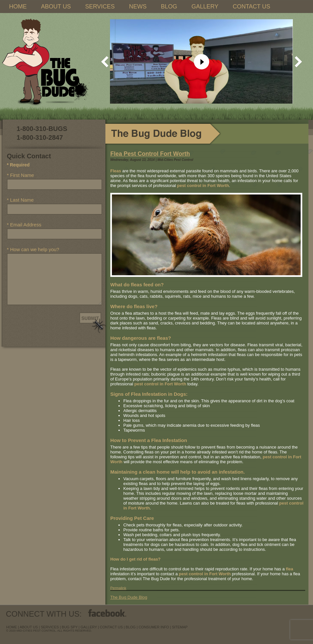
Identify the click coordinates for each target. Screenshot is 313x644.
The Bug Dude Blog (129, 597)
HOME (18, 7)
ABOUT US (56, 7)
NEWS (138, 7)
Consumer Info (154, 627)
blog (131, 627)
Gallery (89, 627)
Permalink (118, 588)
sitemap (180, 627)
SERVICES (100, 7)
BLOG (169, 7)
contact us (111, 627)
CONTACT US (251, 7)
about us (29, 627)
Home (12, 627)
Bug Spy (70, 627)
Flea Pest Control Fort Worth (150, 154)
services (50, 627)
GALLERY (205, 7)
